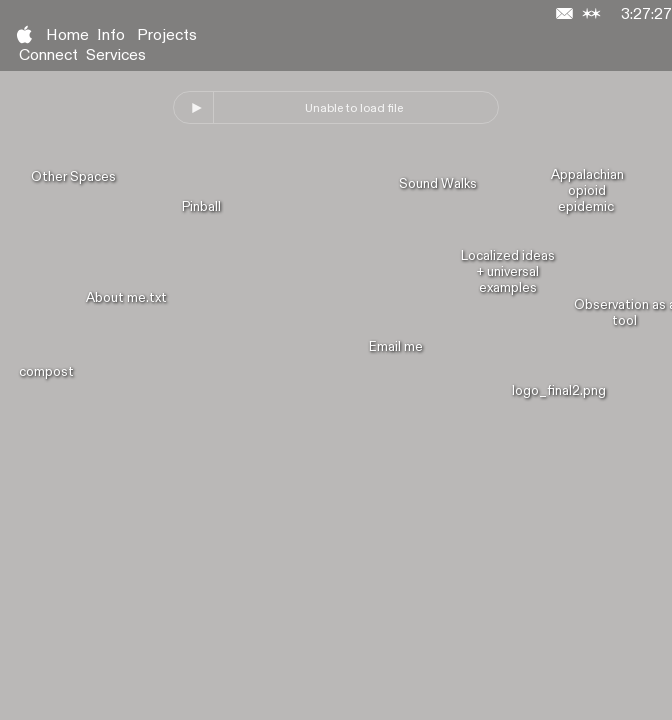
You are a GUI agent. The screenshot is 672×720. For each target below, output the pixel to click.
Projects (167, 35)
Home (67, 35)
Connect (48, 55)
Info (111, 35)
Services (116, 55)
